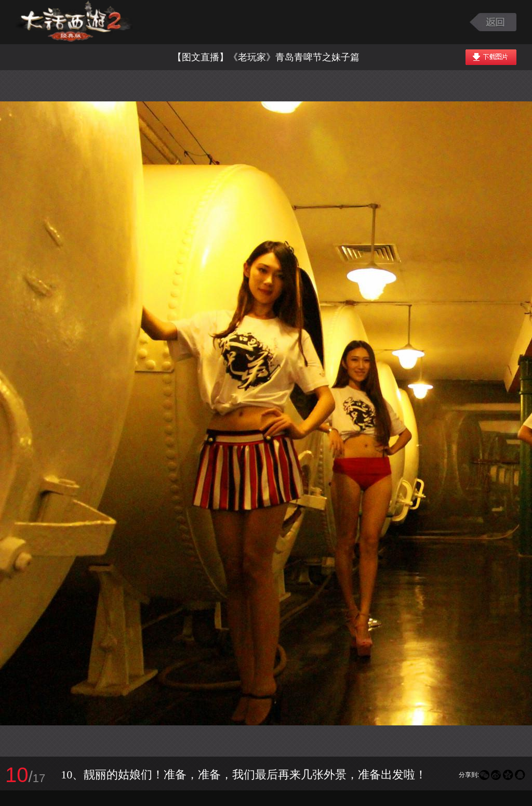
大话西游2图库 (74, 22)
